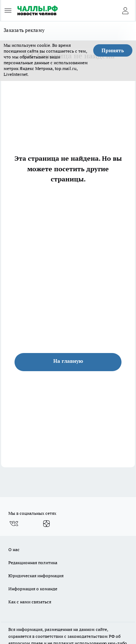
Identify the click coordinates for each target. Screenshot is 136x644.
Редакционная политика (33, 563)
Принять (113, 50)
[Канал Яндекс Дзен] (46, 524)
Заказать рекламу (24, 30)
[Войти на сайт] (125, 11)
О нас (14, 549)
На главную (68, 361)
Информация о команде (33, 589)
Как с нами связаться (30, 602)
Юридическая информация (36, 576)
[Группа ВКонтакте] (14, 524)
